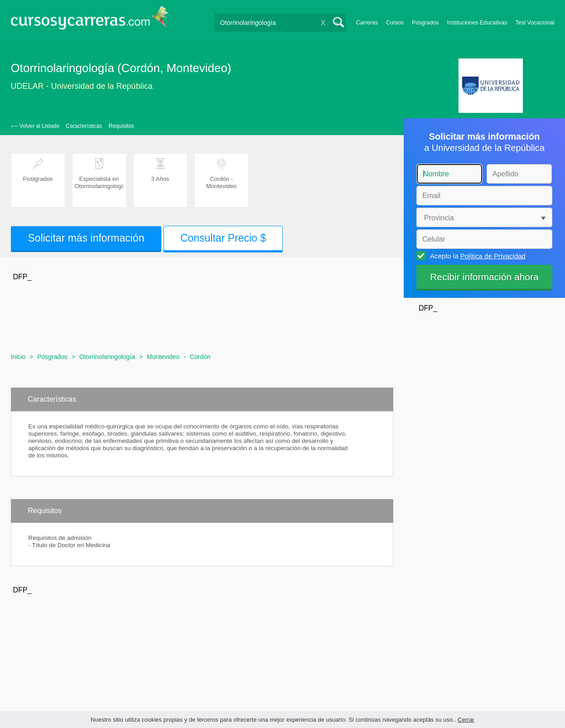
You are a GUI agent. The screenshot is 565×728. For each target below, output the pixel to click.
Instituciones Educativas (477, 23)
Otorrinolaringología (107, 357)
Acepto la (476, 256)
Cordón (200, 357)
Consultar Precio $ (223, 238)
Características (84, 126)
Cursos (395, 23)
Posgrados (425, 23)
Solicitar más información (86, 238)
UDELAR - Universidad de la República (82, 86)
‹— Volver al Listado (35, 126)
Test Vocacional (535, 23)
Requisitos (121, 126)
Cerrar (466, 720)
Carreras (367, 23)
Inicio (18, 357)
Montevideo (163, 357)
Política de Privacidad (493, 256)
